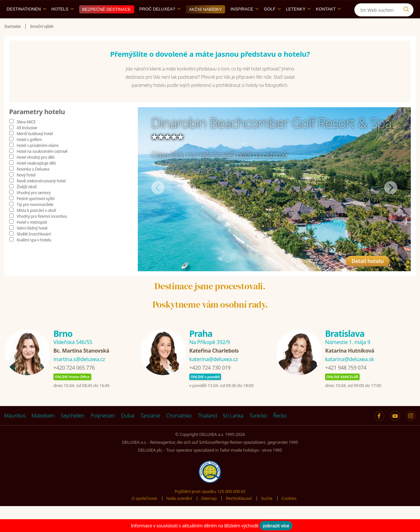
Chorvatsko (179, 431)
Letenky (298, 24)
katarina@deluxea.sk (350, 374)
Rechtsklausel (239, 513)
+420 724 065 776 (74, 383)
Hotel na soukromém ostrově (42, 166)
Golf (272, 24)
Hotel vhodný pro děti (36, 172)
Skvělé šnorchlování (34, 249)
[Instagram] (408, 8)
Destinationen (26, 24)
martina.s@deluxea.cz (79, 374)
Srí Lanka (233, 431)
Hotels (63, 24)
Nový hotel (26, 190)
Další (391, 203)
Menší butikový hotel (35, 149)
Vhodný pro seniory (34, 208)
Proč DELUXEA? (160, 24)
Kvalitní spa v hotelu (34, 255)
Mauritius (15, 431)
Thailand (207, 431)
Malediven (43, 431)
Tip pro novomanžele (35, 220)
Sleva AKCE (26, 137)
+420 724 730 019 (210, 383)
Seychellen (73, 431)
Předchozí (158, 203)
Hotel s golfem (29, 155)
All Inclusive (27, 143)
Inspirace (244, 24)
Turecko (258, 431)
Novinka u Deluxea (33, 184)
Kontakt (328, 24)
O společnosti (144, 513)
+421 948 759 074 (346, 383)
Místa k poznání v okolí (36, 225)
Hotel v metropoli (32, 237)
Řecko (280, 431)
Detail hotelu (375, 269)
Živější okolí (27, 202)
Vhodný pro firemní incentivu (42, 231)
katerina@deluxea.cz (214, 374)
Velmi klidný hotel (32, 243)
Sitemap (209, 513)
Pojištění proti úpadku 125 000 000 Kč (210, 506)
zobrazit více (276, 526)
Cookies (289, 513)
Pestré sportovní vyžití (36, 214)
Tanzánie (150, 431)
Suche (267, 513)
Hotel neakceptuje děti (36, 178)
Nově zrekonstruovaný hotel (41, 196)
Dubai (128, 431)
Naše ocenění (179, 513)
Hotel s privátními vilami (38, 161)
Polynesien (103, 431)
